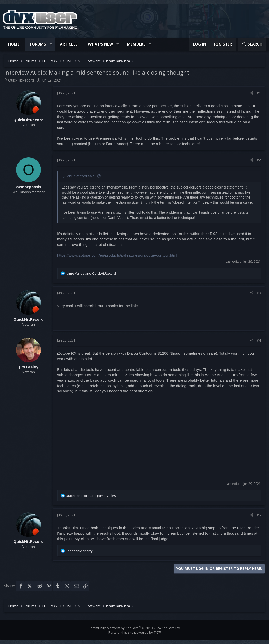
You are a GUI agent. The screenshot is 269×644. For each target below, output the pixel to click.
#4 (259, 340)
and (91, 273)
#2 (259, 160)
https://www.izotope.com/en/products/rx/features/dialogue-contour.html (117, 255)
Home (14, 44)
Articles (69, 44)
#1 (259, 93)
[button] (51, 44)
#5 (259, 515)
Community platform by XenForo (135, 628)
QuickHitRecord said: (79, 176)
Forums (38, 44)
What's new (101, 44)
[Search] (252, 44)
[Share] (252, 93)
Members (136, 44)
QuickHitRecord (21, 80)
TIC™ (157, 632)
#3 (259, 293)
